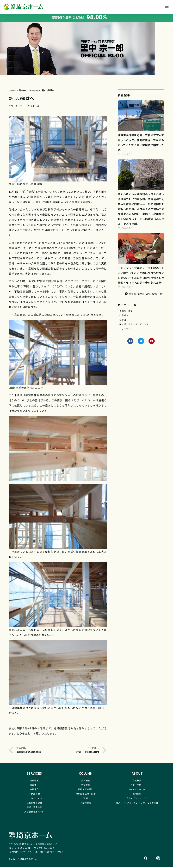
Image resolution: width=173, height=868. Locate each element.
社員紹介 (124, 317)
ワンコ (123, 321)
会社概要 (137, 782)
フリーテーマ (34, 92)
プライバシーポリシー (137, 800)
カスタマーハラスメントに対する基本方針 (137, 804)
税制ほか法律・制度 (86, 795)
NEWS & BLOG (137, 791)
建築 (86, 800)
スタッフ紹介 (137, 786)
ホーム (12, 92)
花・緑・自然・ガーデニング (134, 326)
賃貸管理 (34, 782)
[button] (167, 7)
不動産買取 (34, 795)
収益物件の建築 (34, 804)
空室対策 (86, 786)
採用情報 (137, 795)
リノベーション (34, 800)
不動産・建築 (126, 312)
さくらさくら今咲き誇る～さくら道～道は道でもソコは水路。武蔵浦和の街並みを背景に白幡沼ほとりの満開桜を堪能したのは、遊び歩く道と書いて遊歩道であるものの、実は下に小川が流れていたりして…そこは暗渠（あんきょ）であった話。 (141, 210)
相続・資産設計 (34, 808)
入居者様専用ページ (34, 813)
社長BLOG (21, 92)
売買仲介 (34, 791)
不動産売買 (86, 804)
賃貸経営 (86, 782)
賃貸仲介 (34, 786)
